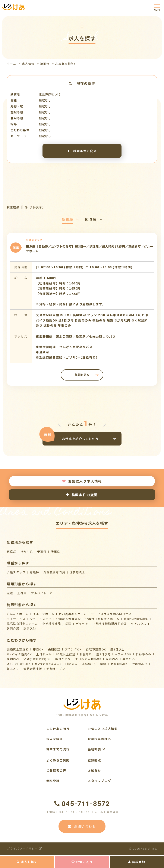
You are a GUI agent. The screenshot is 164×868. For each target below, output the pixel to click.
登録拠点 (94, 760)
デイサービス (16, 619)
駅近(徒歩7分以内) (48, 664)
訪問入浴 (30, 628)
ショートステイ (41, 619)
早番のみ (129, 659)
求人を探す (27, 862)
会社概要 (97, 749)
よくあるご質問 (58, 760)
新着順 (70, 219)
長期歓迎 (54, 649)
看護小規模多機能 (136, 619)
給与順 (94, 219)
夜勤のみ (13, 659)
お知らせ (94, 770)
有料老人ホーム (18, 614)
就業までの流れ (58, 749)
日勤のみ (71, 664)
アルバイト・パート (45, 593)
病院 (68, 624)
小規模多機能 (52, 624)
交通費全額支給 (18, 649)
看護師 (35, 572)
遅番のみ (112, 659)
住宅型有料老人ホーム (22, 624)
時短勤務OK (119, 664)
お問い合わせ (82, 826)
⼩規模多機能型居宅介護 (110, 624)
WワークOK (123, 654)
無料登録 (137, 862)
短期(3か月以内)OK (37, 659)
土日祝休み (44, 654)
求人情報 (28, 64)
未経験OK (89, 664)
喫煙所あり (63, 659)
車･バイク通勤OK (19, 654)
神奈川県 (27, 552)
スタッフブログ (99, 781)
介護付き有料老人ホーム (102, 619)
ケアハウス (139, 624)
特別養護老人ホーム (73, 614)
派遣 (10, 593)
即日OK (38, 649)
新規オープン (56, 669)
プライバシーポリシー (24, 849)
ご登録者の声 (56, 770)
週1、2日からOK (19, 664)
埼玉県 (45, 64)
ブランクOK (73, 649)
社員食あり (140, 664)
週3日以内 (103, 654)
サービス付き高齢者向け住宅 (111, 614)
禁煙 (103, 664)
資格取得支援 (33, 669)
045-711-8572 (82, 804)
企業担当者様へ (99, 739)
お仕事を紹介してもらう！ (82, 439)
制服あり (86, 654)
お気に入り (82, 862)
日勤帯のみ (144, 654)
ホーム (12, 64)
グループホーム (44, 614)
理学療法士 (77, 572)
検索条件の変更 (82, 151)
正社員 (22, 593)
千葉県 (42, 552)
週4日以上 (118, 649)
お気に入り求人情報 (82, 481)
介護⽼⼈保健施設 (68, 619)
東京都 (12, 552)
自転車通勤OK (96, 649)
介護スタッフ (16, 572)
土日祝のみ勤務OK (88, 659)
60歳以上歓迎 (66, 654)
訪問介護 (13, 628)
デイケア (82, 624)
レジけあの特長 (58, 729)
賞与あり (13, 669)
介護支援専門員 (54, 572)
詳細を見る (82, 375)
